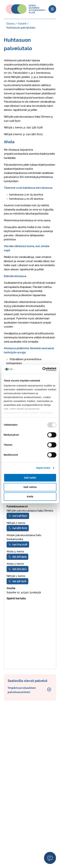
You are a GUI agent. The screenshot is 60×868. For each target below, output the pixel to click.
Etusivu (11, 24)
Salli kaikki (30, 478)
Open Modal (50, 858)
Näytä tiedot (43, 468)
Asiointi (22, 24)
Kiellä (30, 496)
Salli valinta (30, 487)
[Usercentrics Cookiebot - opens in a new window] (43, 369)
